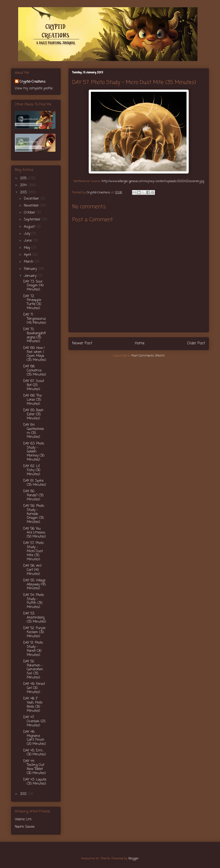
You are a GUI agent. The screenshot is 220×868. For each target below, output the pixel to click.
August (30, 227)
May (28, 248)
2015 (24, 178)
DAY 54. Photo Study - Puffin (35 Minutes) (33, 601)
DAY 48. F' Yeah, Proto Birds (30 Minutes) (33, 705)
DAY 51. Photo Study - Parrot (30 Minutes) (33, 649)
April (28, 255)
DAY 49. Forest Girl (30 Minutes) (34, 688)
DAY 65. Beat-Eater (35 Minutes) (34, 414)
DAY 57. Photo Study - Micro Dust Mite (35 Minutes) (33, 551)
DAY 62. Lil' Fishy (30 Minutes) (32, 470)
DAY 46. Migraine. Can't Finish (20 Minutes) (35, 738)
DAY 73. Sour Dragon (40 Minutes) (33, 286)
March (29, 262)
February (31, 269)
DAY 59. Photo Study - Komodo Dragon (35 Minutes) (34, 514)
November (32, 206)
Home (140, 343)
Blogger (134, 859)
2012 (24, 794)
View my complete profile (34, 89)
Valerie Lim (23, 819)
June (28, 241)
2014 (24, 185)
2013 (24, 193)
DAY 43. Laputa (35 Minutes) (35, 782)
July (28, 234)
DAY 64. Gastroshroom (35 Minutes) (33, 431)
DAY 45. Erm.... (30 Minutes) (35, 753)
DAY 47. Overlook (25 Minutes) (34, 721)
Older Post (196, 343)
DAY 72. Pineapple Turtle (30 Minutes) (32, 302)
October (30, 213)
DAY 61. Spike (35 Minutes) (35, 483)
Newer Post (82, 343)
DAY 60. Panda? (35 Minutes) (33, 495)
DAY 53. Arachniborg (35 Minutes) (35, 618)
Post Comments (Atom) (148, 356)
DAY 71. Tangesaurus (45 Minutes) (35, 319)
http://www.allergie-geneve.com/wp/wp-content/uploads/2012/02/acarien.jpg (153, 181)
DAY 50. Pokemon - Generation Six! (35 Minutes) (33, 670)
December (32, 199)
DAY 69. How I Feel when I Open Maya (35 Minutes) (35, 354)
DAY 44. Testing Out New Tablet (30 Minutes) (35, 767)
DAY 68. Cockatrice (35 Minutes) (35, 371)
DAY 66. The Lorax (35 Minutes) (32, 400)
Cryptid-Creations (33, 82)
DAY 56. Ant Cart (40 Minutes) (32, 570)
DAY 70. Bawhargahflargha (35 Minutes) (34, 335)
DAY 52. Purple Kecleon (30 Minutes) (34, 632)
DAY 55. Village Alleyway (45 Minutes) (34, 585)
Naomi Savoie (25, 827)
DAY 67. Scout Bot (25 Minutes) (34, 385)
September (33, 220)
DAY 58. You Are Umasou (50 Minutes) (35, 533)
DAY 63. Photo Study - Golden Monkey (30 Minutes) (34, 452)
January (31, 276)
